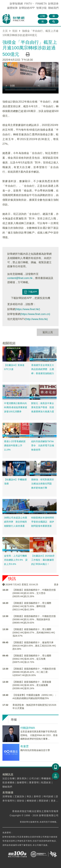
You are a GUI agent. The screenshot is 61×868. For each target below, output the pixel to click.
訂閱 (43, 16)
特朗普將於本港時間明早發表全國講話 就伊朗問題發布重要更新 (43, 522)
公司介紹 (34, 778)
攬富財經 (44, 801)
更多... (55, 801)
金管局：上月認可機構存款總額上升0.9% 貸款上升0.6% (16, 560)
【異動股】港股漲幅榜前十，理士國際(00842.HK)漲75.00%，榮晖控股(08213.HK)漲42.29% (32, 606)
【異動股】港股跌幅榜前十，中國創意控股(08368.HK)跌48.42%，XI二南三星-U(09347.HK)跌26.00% (34, 672)
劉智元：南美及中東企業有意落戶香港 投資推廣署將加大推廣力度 (43, 407)
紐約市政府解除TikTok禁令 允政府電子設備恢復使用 (43, 446)
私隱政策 (46, 782)
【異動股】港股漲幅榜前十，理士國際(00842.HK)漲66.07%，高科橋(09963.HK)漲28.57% (34, 633)
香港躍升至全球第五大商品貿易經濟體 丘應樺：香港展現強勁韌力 (43, 369)
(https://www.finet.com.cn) (35, 314)
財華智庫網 (16, 4)
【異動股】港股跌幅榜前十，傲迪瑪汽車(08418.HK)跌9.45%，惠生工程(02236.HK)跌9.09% (34, 646)
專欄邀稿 (46, 778)
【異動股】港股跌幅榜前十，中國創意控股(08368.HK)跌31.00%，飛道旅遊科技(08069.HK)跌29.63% (34, 619)
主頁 (5, 31)
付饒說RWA (28, 728)
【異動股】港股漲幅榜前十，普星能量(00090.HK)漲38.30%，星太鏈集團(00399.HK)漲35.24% (32, 685)
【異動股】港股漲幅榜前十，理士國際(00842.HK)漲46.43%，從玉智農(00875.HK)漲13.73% (32, 659)
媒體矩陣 (12, 8)
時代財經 (48, 796)
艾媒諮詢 (19, 796)
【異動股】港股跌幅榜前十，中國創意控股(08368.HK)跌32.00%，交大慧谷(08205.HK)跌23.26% (34, 593)
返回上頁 (48, 332)
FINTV (28, 4)
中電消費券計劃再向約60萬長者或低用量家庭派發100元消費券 (16, 407)
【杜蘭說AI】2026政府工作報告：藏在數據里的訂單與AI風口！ (43, 560)
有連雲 (24, 746)
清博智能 (7, 796)
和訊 (29, 796)
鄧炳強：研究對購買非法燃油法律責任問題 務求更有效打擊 (43, 484)
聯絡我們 (53, 8)
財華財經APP (27, 8)
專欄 (14, 720)
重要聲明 (34, 782)
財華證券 (53, 4)
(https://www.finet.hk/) (28, 309)
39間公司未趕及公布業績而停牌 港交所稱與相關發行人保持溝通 (16, 522)
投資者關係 (9, 782)
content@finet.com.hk (20, 278)
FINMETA (41, 4)
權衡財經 (32, 801)
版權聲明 (22, 782)
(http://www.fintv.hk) (36, 319)
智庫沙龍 (41, 8)
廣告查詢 (22, 778)
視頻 (15, 31)
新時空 (37, 796)
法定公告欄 (9, 778)
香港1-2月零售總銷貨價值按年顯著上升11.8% (15, 446)
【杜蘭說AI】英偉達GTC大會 (14, 367)
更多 (56, 585)
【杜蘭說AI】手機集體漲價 (15, 482)
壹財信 (21, 801)
